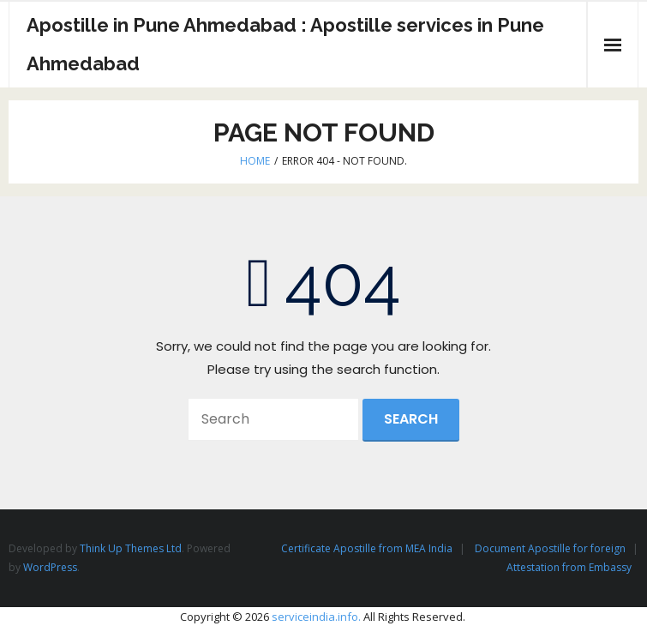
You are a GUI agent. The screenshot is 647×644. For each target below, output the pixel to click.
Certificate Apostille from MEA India (367, 548)
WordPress (50, 567)
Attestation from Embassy (569, 567)
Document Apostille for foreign (550, 548)
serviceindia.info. (316, 617)
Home (255, 161)
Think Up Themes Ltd (131, 548)
